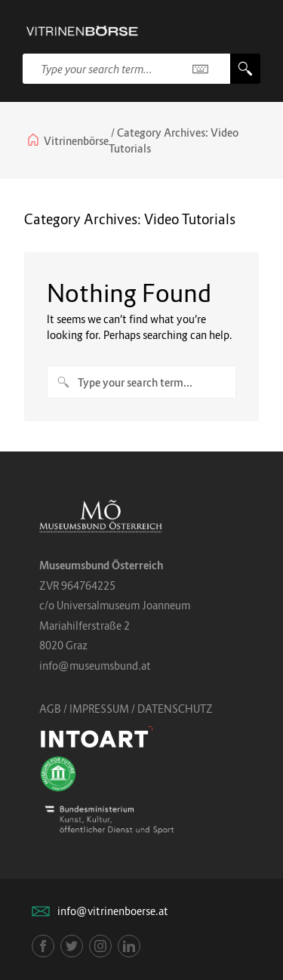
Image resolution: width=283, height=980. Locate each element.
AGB (50, 709)
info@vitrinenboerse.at (113, 911)
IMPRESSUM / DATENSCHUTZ (141, 709)
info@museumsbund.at (95, 666)
